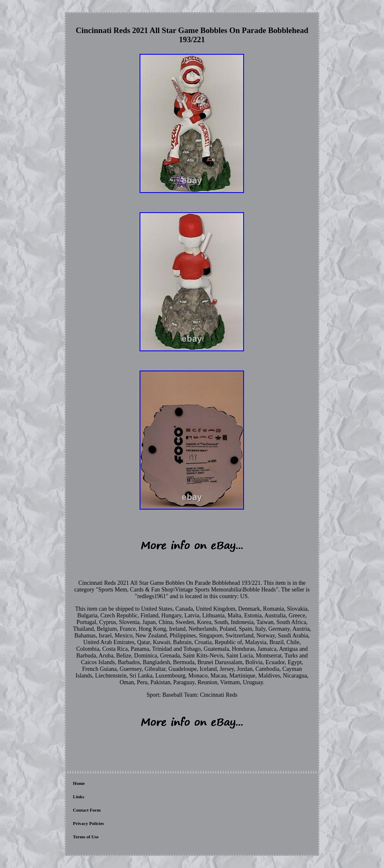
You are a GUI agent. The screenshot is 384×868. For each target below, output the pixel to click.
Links (79, 797)
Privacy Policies (89, 823)
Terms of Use (86, 837)
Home (79, 783)
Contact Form (87, 810)
